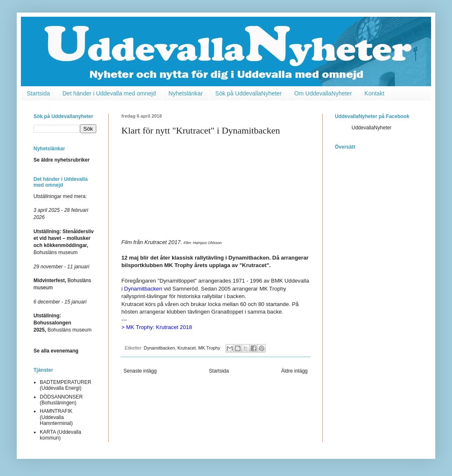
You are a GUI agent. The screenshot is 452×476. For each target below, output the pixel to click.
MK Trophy (273, 289)
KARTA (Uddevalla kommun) (60, 435)
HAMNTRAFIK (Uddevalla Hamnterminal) (56, 417)
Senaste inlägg (140, 371)
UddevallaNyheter (371, 128)
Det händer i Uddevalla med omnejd (109, 93)
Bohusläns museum (63, 323)
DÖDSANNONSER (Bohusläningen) (61, 400)
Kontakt (374, 93)
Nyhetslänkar (186, 93)
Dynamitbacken (159, 348)
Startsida (38, 93)
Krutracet (187, 348)
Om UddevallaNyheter (323, 93)
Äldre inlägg (294, 371)
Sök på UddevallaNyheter (248, 93)
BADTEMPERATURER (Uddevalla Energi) (65, 385)
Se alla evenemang (56, 351)
